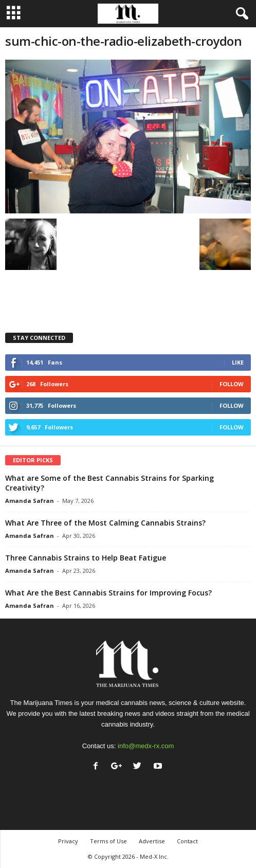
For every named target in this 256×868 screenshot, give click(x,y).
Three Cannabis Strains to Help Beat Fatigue (86, 558)
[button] (240, 14)
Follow (232, 384)
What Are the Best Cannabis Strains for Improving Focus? (108, 593)
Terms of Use (108, 841)
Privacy (68, 841)
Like (238, 362)
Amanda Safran (30, 501)
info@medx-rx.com (146, 746)
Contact (187, 841)
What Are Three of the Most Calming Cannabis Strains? (105, 523)
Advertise (152, 841)
